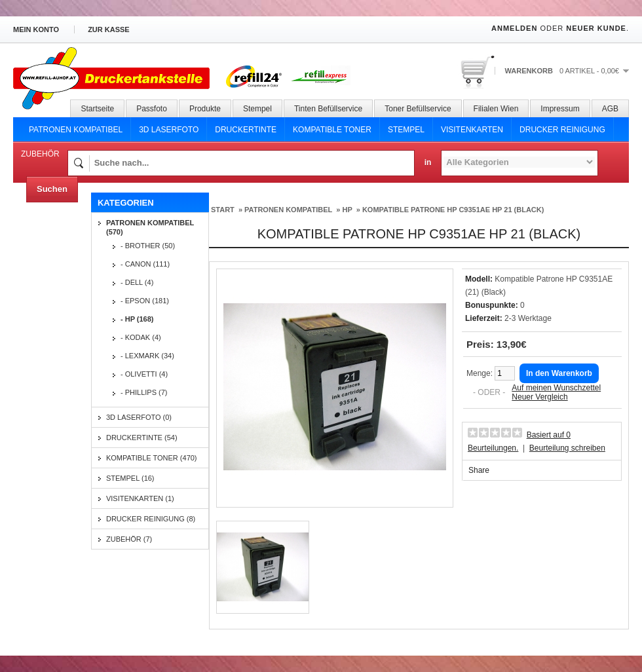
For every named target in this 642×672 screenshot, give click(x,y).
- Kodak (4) (141, 337)
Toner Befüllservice (418, 109)
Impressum (560, 109)
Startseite (97, 109)
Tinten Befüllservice (328, 109)
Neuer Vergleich (539, 397)
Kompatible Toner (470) (152, 458)
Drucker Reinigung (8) (151, 519)
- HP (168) (137, 319)
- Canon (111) (145, 264)
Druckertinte (246, 130)
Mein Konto (36, 29)
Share (479, 470)
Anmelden (514, 28)
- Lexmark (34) (147, 356)
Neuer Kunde (596, 28)
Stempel (257, 109)
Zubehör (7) (129, 539)
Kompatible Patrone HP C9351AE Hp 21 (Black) (453, 210)
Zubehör (40, 154)
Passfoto (152, 109)
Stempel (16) (130, 478)
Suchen (52, 189)
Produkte (205, 109)
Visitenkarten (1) (140, 498)
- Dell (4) (137, 282)
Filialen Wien (496, 109)
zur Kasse (109, 29)
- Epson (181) (145, 301)
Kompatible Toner (332, 130)
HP (347, 210)
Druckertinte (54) (142, 438)
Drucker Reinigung (562, 130)
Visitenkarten (472, 130)
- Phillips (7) (144, 392)
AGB (610, 109)
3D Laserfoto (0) (139, 417)
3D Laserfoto (169, 130)
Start (223, 210)
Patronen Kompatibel (76, 130)
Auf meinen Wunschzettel (556, 388)
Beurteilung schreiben (567, 448)
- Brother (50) (148, 246)
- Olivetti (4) (144, 374)
